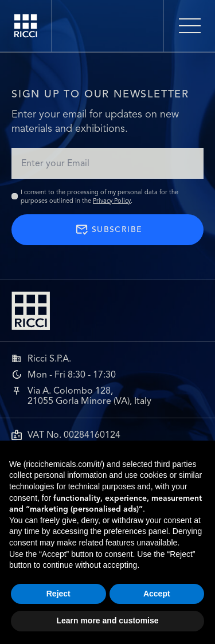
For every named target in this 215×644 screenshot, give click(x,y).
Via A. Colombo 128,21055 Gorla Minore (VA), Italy (89, 396)
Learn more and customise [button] (107, 621)
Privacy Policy (112, 201)
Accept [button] (157, 594)
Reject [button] (58, 594)
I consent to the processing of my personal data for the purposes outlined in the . (99, 196)
